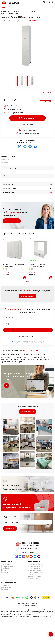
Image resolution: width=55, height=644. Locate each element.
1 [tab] (26, 281)
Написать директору (35, 578)
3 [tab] (29, 281)
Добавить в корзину (28, 118)
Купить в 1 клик (27, 125)
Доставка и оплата (34, 570)
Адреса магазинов (27, 412)
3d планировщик (34, 568)
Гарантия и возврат (34, 576)
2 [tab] (27, 281)
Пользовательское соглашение (28, 606)
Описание (5, 159)
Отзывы (5, 162)
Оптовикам (5, 585)
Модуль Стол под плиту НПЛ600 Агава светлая (38, 266)
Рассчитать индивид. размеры (27, 133)
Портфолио (5, 568)
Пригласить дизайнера (28, 130)
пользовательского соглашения (34, 341)
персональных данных (37, 343)
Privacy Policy (33, 617)
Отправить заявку (12, 221)
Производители (7, 566)
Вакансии (5, 589)
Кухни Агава (33, 21)
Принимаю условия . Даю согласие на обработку (29, 342)
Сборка (30, 574)
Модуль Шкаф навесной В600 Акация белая (14, 266)
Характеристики (8, 156)
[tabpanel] (14, 259)
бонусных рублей (15, 113)
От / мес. (12, 106)
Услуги (4, 570)
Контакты (5, 572)
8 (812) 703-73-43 (27, 553)
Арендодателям (7, 587)
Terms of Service (44, 617)
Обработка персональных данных (27, 604)
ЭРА (51, 192)
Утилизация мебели (35, 564)
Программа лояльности (36, 566)
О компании (6, 564)
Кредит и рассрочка (35, 572)
